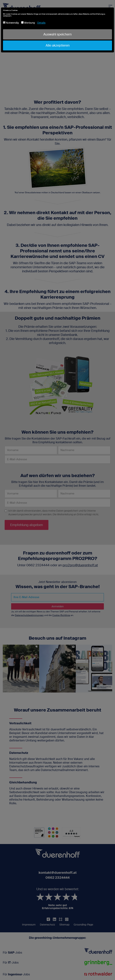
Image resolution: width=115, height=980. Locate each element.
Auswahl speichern (57, 34)
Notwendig (11, 23)
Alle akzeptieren (58, 45)
